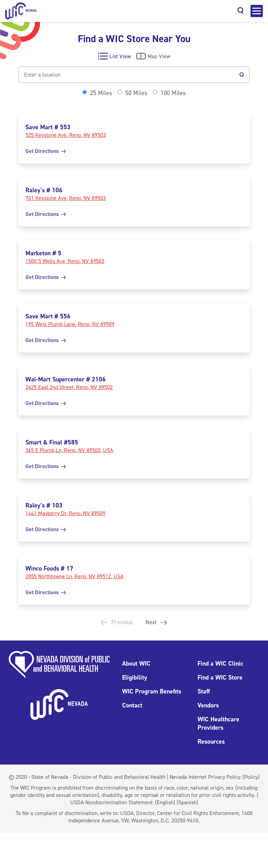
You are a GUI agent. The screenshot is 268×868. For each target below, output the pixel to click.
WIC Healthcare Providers (218, 723)
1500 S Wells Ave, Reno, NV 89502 (65, 261)
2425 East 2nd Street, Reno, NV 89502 (69, 387)
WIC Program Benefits (152, 691)
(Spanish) (187, 802)
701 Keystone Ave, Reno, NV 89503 (66, 198)
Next (157, 622)
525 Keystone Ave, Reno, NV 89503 (66, 135)
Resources (211, 742)
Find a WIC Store (220, 677)
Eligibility (135, 677)
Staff (204, 691)
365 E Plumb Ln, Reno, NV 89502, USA (69, 450)
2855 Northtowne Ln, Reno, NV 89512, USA (75, 576)
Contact (132, 705)
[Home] (21, 11)
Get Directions (46, 151)
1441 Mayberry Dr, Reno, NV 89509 (65, 513)
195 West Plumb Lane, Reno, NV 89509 (70, 324)
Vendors (208, 705)
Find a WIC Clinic (220, 664)
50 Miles (136, 93)
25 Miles (101, 93)
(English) (165, 802)
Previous (116, 622)
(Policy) (251, 777)
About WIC (136, 664)
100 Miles (173, 93)
